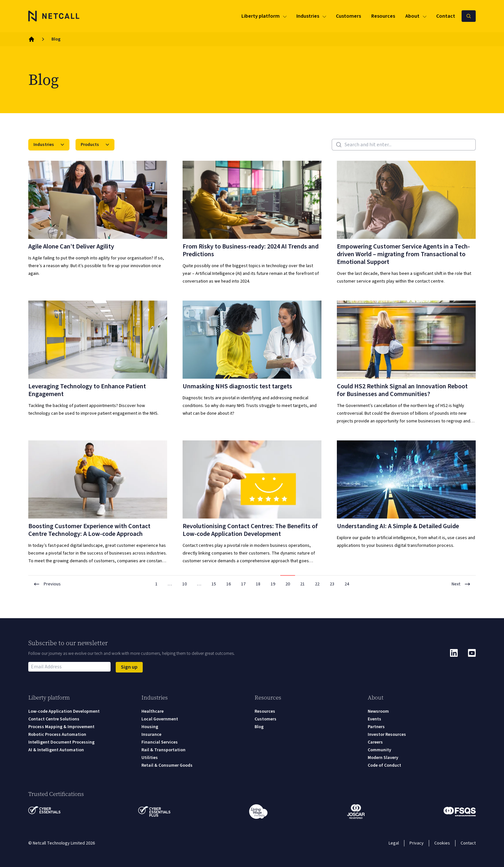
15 (214, 584)
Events (374, 719)
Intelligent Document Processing (61, 742)
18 (258, 584)
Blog (259, 727)
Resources (265, 711)
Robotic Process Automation (57, 735)
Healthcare (153, 711)
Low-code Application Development (64, 711)
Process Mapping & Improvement (61, 727)
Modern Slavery (383, 758)
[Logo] (54, 16)
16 (229, 584)
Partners (376, 727)
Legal (394, 843)
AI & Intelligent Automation (56, 750)
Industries (50, 145)
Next (461, 584)
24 (347, 584)
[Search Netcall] (469, 16)
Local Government (160, 719)
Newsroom (378, 711)
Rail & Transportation (163, 750)
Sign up (129, 667)
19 (273, 584)
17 (243, 584)
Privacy (417, 843)
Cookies (442, 843)
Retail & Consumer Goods (167, 765)
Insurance (151, 735)
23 (332, 584)
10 (184, 584)
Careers (375, 742)
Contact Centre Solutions (54, 719)
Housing (150, 727)
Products (96, 145)
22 (317, 584)
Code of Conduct (384, 765)
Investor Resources (387, 735)
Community (379, 750)
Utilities (150, 758)
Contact (468, 843)
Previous (47, 584)
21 (302, 584)
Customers (265, 719)
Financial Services (160, 742)
